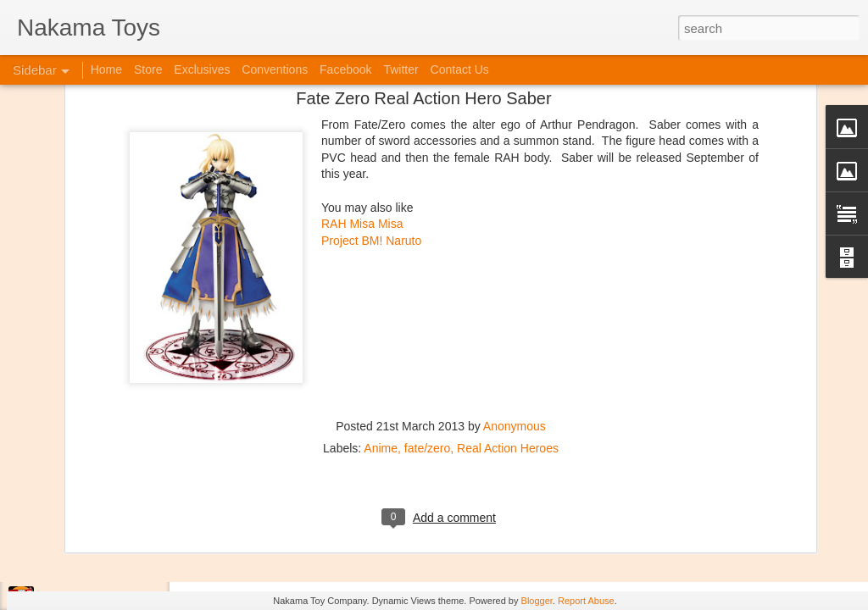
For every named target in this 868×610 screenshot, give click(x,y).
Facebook (345, 69)
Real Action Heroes (508, 306)
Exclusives (202, 69)
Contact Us (460, 69)
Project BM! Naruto (371, 98)
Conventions (275, 69)
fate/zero (427, 306)
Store (148, 69)
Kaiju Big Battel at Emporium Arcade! (125, 523)
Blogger (537, 601)
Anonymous (515, 284)
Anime (381, 306)
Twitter (401, 69)
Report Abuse (586, 601)
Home (106, 69)
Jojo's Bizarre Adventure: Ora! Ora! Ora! (131, 561)
